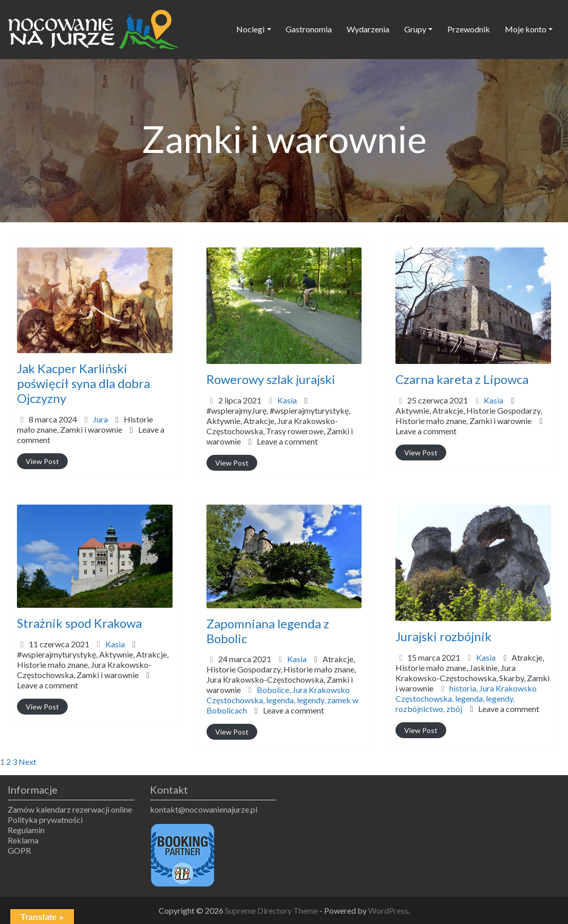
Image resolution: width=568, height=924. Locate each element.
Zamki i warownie (91, 429)
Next (27, 762)
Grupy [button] (415, 29)
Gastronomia (309, 29)
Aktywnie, (280, 431)
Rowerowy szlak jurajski (271, 379)
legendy (310, 700)
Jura (100, 419)
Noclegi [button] (250, 29)
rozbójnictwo (419, 709)
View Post (42, 461)
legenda (280, 700)
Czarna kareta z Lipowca (462, 379)
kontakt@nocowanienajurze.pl (204, 809)
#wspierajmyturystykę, (280, 426)
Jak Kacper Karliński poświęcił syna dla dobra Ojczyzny (83, 383)
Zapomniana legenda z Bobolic (268, 631)
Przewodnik (469, 29)
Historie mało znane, (85, 424)
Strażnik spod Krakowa (79, 623)
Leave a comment (287, 441)
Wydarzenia (368, 29)
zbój (454, 709)
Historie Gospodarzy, (469, 416)
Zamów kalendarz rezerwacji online (70, 809)
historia (463, 688)
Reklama (23, 840)
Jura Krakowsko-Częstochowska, (280, 431)
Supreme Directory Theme (272, 910)
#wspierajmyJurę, (280, 426)
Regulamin (26, 830)
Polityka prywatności (45, 820)
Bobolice (273, 690)
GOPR (19, 850)
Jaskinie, (472, 678)
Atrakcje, (280, 431)
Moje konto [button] (526, 29)
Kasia (287, 400)
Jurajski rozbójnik (443, 636)
